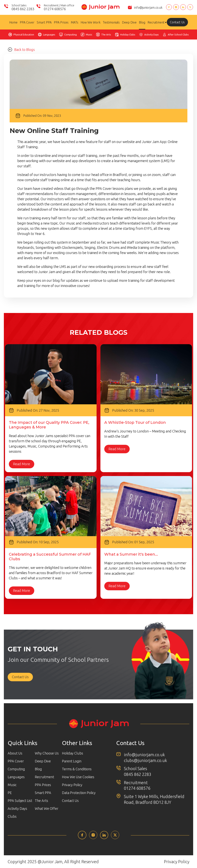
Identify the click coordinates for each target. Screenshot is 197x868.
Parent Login (72, 761)
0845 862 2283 (138, 774)
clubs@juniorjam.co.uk (145, 760)
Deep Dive (129, 22)
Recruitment (156, 22)
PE (10, 793)
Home (13, 22)
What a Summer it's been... (131, 554)
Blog (142, 22)
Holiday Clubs (128, 34)
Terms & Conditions (77, 769)
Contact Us (177, 22)
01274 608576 (137, 788)
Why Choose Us (47, 753)
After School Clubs (178, 34)
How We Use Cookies (78, 777)
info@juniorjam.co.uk (148, 8)
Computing (71, 34)
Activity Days (152, 34)
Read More (22, 464)
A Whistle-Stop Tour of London (135, 422)
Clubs (12, 816)
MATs (75, 22)
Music (89, 34)
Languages (49, 34)
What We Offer (47, 808)
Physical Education (24, 34)
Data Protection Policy (79, 793)
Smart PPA (44, 22)
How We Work (91, 22)
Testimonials (111, 22)
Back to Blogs (21, 50)
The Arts (106, 34)
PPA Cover (27, 22)
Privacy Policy (72, 785)
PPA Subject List (20, 801)
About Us (15, 753)
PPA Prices (61, 22)
